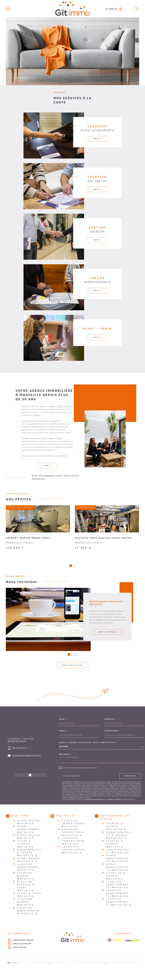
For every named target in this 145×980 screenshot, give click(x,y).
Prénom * (110, 725)
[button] (71, 571)
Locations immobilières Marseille (73, 847)
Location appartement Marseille (28, 873)
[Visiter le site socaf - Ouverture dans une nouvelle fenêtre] (118, 946)
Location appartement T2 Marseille (117, 890)
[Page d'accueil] (72, 9)
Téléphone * (112, 736)
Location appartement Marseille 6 (28, 916)
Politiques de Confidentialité (95, 805)
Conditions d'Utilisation (114, 805)
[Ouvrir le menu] (137, 9)
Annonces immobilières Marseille (73, 829)
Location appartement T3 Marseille (117, 899)
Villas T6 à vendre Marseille (116, 881)
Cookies (105, 969)
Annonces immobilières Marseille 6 (73, 838)
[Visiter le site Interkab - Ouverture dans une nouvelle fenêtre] (132, 946)
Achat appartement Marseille (28, 835)
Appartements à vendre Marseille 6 (29, 858)
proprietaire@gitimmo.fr (27, 761)
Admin (114, 968)
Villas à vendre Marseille (26, 849)
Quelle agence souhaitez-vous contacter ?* (88, 748)
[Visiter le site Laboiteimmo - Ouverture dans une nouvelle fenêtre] (14, 969)
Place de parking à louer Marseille (26, 892)
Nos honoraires (104, 968)
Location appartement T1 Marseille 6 (119, 908)
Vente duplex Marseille (29, 842)
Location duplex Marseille (26, 908)
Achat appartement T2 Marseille (117, 864)
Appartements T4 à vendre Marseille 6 (118, 841)
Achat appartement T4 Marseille (117, 873)
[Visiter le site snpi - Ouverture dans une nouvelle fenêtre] (110, 946)
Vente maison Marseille (29, 828)
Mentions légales (91, 968)
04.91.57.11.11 (20, 754)
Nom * (63, 725)
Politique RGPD (131, 968)
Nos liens (121, 968)
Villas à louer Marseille (30, 900)
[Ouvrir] (8, 9)
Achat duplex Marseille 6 (29, 865)
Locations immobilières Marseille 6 (73, 855)
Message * (65, 760)
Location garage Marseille (26, 881)
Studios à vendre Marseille (115, 849)
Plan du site (78, 968)
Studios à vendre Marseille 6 (116, 832)
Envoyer (130, 781)
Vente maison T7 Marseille (118, 857)
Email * (64, 736)
